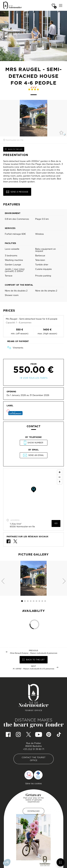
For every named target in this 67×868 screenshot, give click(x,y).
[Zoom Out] (60, 477)
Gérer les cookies (33, 784)
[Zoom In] (60, 472)
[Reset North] (60, 482)
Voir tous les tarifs (35, 378)
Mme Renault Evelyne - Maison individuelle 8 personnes (34, 653)
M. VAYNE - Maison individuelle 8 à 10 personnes (33, 669)
